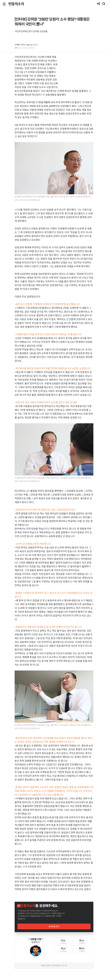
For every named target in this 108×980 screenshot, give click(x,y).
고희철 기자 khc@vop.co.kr (26, 45)
